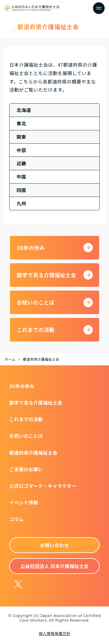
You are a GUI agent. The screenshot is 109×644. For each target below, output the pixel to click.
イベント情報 (24, 502)
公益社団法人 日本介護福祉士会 (54, 566)
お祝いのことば (26, 436)
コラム (16, 519)
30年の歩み (22, 386)
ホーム (10, 359)
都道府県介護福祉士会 (33, 453)
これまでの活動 (26, 419)
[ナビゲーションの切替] (99, 8)
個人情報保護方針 (54, 633)
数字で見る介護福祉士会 (36, 403)
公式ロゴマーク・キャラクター (43, 486)
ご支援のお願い (26, 469)
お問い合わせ (54, 545)
